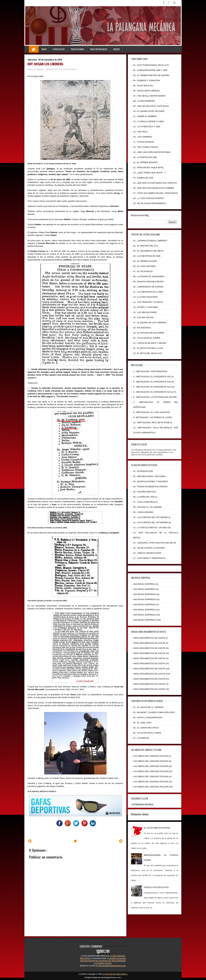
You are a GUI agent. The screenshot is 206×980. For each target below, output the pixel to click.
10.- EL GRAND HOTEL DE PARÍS (149, 111)
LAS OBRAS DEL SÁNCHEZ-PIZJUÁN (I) (152, 756)
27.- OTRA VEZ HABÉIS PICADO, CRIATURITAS (155, 193)
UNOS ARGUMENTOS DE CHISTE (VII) (151, 669)
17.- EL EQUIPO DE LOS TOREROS (150, 323)
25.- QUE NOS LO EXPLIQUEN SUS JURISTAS (155, 183)
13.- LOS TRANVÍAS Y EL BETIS (148, 302)
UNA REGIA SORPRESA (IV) (146, 599)
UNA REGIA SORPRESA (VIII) (147, 620)
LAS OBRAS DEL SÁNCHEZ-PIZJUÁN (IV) (153, 771)
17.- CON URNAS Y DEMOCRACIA (149, 558)
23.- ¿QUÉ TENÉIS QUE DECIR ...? (149, 173)
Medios (117, 49)
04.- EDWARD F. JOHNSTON (146, 80)
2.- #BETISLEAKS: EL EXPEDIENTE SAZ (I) (153, 377)
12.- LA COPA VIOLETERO (145, 297)
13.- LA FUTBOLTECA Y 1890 (147, 127)
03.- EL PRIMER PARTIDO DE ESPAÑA (151, 75)
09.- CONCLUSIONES (143, 512)
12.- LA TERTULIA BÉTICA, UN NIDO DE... (153, 528)
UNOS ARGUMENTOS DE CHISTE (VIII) (152, 674)
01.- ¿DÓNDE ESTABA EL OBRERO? (150, 241)
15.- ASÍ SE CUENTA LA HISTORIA (149, 548)
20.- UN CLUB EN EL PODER (147, 338)
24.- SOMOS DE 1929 (143, 178)
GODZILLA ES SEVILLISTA (156, 887)
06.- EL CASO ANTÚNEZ (144, 266)
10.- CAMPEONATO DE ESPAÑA (148, 287)
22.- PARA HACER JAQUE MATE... (149, 168)
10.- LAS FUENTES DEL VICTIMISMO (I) (152, 517)
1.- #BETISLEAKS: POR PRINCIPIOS (150, 371)
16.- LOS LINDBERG (143, 137)
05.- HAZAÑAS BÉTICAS (145, 492)
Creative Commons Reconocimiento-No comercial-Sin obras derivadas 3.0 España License (103, 961)
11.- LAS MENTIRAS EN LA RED (148, 292)
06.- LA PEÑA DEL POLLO (145, 497)
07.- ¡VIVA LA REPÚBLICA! (145, 502)
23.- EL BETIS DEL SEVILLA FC (148, 353)
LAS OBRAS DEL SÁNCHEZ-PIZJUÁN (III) (152, 766)
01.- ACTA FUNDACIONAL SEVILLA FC (151, 65)
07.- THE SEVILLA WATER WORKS (149, 96)
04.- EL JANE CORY (142, 723)
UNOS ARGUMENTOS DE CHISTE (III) (151, 648)
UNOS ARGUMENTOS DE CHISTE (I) (150, 638)
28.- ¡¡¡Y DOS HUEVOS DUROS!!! (149, 198)
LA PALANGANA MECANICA (115, 974)
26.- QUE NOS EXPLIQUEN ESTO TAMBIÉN (154, 188)
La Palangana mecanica (142, 804)
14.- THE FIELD (140, 132)
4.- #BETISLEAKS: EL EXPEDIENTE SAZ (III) (154, 387)
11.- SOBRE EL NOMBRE (145, 116)
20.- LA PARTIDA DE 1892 (145, 157)
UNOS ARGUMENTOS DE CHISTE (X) (151, 684)
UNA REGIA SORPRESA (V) (146, 605)
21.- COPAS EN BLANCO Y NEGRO (150, 343)
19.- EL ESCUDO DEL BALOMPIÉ (149, 333)
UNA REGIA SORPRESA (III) (146, 594)
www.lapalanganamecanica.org (112, 966)
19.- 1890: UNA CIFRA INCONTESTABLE (152, 152)
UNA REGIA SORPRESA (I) (146, 584)
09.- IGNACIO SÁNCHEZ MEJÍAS (148, 282)
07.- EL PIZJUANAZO (143, 271)
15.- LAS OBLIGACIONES (145, 312)
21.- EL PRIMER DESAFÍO (145, 162)
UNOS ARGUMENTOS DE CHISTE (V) (151, 658)
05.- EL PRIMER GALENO (145, 261)
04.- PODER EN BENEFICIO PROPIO (150, 487)
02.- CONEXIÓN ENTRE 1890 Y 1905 (150, 70)
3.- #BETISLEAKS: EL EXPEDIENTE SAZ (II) (154, 382)
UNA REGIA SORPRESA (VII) (147, 615)
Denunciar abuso (140, 814)
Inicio (44, 49)
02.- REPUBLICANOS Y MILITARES (150, 476)
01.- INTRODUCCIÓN (143, 471)
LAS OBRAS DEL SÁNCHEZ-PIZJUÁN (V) (152, 776)
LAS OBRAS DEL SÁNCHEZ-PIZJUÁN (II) (152, 761)
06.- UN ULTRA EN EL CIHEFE (147, 733)
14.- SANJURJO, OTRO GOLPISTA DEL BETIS (155, 543)
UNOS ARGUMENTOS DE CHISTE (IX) (151, 679)
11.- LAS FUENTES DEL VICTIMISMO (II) (152, 522)
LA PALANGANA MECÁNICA (94, 956)
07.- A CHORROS (141, 738)
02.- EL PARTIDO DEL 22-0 (146, 246)
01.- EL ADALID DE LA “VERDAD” (149, 707)
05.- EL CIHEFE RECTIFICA (146, 728)
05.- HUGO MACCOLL (143, 86)
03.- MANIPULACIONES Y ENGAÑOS (150, 481)
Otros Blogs (59, 49)
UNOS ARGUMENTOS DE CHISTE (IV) (151, 653)
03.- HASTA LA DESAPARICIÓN (148, 718)
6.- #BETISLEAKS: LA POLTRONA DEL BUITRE (155, 397)
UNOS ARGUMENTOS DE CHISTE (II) (151, 643)
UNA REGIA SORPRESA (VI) (146, 610)
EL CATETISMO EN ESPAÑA (157, 828)
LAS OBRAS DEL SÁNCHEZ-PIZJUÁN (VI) (153, 782)
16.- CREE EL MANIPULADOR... (148, 553)
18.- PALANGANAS (142, 328)
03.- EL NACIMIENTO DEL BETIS (148, 251)
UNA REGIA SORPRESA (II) (146, 589)
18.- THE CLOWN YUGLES (146, 147)
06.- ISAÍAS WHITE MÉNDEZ (146, 91)
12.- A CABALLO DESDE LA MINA (149, 121)
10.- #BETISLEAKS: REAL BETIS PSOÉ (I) (153, 422)
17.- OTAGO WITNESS (144, 142)
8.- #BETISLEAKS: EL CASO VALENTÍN (151, 412)
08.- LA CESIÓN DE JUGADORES (149, 276)
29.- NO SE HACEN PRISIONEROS (149, 203)
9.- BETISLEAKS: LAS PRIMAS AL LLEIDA (153, 417)
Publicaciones (77, 49)
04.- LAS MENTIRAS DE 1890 (147, 256)
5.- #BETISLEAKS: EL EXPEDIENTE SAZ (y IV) (155, 392)
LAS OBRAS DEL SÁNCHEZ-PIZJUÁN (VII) (153, 787)
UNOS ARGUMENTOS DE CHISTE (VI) (151, 663)
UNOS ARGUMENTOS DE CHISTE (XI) (151, 689)
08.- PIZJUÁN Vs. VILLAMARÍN (147, 507)
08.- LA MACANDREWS (144, 101)
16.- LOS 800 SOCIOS (143, 317)
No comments (71, 69)
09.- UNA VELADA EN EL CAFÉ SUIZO (151, 106)
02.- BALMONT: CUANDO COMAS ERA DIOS (154, 712)
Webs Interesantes (99, 49)
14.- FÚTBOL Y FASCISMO (145, 307)
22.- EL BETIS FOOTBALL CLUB (148, 348)
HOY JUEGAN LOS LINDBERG (45, 64)
